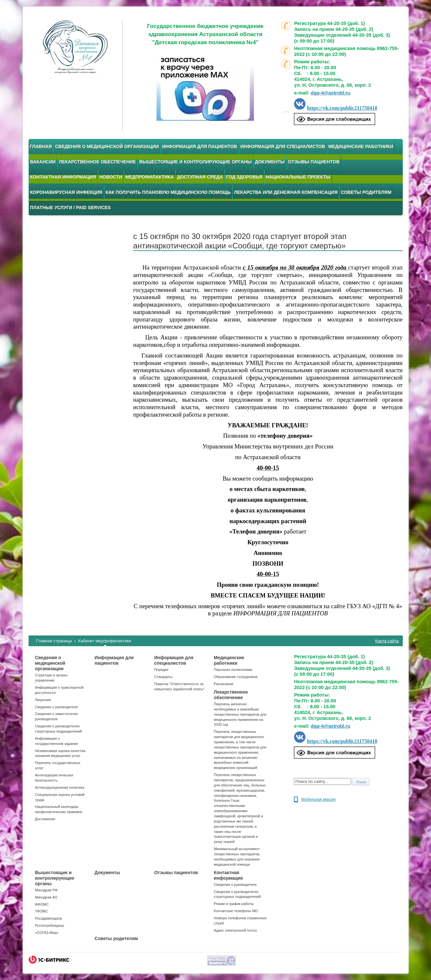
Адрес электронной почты (235, 930)
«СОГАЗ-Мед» (47, 933)
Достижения (45, 819)
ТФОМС (42, 911)
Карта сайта (387, 641)
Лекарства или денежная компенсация (286, 192)
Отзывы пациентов (314, 162)
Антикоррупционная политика (60, 787)
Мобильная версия (318, 799)
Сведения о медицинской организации (107, 146)
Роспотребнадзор (50, 925)
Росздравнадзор (49, 918)
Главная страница (54, 641)
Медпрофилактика (150, 177)
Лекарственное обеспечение (97, 162)
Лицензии (43, 700)
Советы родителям (366, 192)
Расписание (224, 684)
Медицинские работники (361, 146)
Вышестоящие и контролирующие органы (195, 162)
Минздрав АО (46, 897)
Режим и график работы (234, 904)
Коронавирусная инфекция (66, 192)
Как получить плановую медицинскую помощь (168, 192)
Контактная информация (63, 177)
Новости (111, 177)
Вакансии (43, 162)
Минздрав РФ (46, 890)
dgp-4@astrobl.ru (331, 93)
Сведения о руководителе (57, 707)
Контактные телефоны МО (236, 911)
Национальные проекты (298, 177)
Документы (270, 162)
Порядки (161, 670)
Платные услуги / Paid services (70, 207)
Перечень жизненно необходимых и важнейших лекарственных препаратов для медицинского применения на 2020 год (240, 714)
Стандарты (163, 677)
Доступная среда (200, 177)
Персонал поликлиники (233, 670)
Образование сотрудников (235, 677)
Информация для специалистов (283, 146)
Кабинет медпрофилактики (105, 641)
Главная (41, 146)
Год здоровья (244, 177)
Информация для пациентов (200, 146)
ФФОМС (42, 904)
